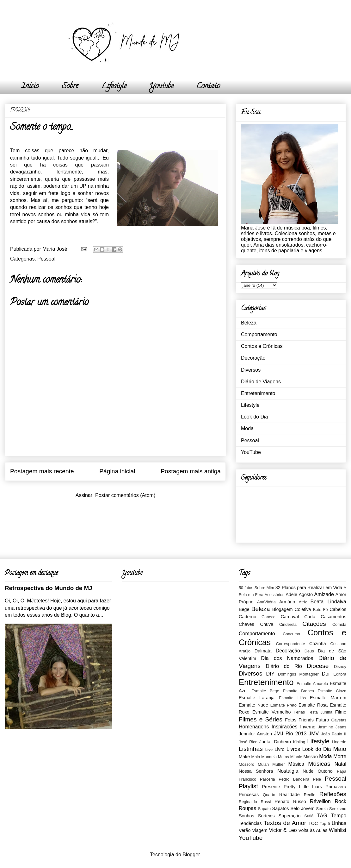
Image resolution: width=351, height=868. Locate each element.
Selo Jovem (302, 808)
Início (30, 87)
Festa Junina (320, 712)
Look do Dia (254, 417)
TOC (313, 823)
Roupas (247, 808)
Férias (299, 712)
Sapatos (281, 808)
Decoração (253, 358)
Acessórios (275, 595)
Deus (309, 651)
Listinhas (251, 749)
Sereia (322, 809)
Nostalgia (288, 771)
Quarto (269, 795)
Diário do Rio (284, 666)
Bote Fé (320, 610)
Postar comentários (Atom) (125, 495)
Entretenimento (258, 393)
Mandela (269, 757)
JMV (314, 734)
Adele (291, 594)
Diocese (318, 666)
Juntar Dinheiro (275, 742)
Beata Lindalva (328, 602)
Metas (283, 757)
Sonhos (246, 816)
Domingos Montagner (298, 674)
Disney (340, 667)
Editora (340, 674)
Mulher (278, 764)
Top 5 (325, 824)
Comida (339, 624)
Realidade (289, 795)
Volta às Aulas (313, 830)
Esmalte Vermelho (272, 712)
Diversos (251, 370)
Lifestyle (114, 87)
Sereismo (338, 809)
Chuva (267, 624)
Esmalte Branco (298, 691)
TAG (322, 816)
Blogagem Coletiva (292, 609)
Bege (244, 609)
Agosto (306, 594)
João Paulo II (334, 734)
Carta (310, 617)
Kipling (299, 742)
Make (244, 757)
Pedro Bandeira (294, 779)
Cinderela (288, 624)
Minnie (296, 757)
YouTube (251, 452)
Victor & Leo (283, 830)
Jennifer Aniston (255, 734)
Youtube (162, 87)
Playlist (248, 786)
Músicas (319, 764)
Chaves (246, 624)
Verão (245, 830)
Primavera (336, 787)
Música (296, 764)
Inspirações (285, 727)
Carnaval (290, 617)
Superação (290, 816)
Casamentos (333, 617)
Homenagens (254, 727)
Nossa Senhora (256, 771)
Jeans (341, 727)
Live (269, 749)
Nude (308, 771)
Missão (311, 757)
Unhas (339, 823)
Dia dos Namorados (287, 658)
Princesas (249, 795)
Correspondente (291, 644)
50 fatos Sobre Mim (256, 588)
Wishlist (338, 830)
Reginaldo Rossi (255, 802)
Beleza (249, 323)
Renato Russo (290, 802)
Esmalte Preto (283, 705)
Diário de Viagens (261, 382)
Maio (340, 749)
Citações (314, 624)
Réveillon (320, 801)
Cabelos (338, 609)
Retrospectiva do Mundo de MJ (48, 588)
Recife (310, 795)
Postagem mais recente (42, 471)
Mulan (263, 764)
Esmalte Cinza (332, 691)
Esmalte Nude (253, 705)
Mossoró (246, 764)
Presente (271, 787)
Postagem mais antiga (191, 471)
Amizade (324, 594)
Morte (340, 756)
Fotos (291, 720)
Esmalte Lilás (292, 698)
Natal (340, 764)
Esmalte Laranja (257, 698)
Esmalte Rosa (313, 705)
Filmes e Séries (261, 719)
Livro (279, 749)
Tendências (250, 823)
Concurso (291, 634)
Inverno (308, 727)
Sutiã (309, 816)
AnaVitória (266, 602)
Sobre (70, 87)
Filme (341, 712)
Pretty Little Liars (303, 787)
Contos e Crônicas (262, 346)
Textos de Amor (285, 823)
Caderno (247, 617)
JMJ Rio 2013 (290, 734)
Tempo (339, 816)
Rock (341, 801)
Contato (208, 87)
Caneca (268, 617)
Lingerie (339, 742)
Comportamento (259, 334)
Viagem (260, 830)
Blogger (191, 855)
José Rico (248, 742)
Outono (325, 771)
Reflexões (333, 794)
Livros (293, 749)
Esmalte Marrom (328, 698)
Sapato (265, 809)
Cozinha (318, 644)
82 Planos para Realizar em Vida (309, 588)
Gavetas (339, 720)
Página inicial (117, 471)
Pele (317, 779)
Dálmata (263, 651)
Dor (326, 674)
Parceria (268, 779)
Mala (256, 757)
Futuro (323, 720)
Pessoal (46, 259)
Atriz (303, 602)
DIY (270, 674)
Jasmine (325, 727)
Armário (287, 602)
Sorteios (266, 816)
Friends (306, 720)
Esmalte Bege (265, 691)
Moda (247, 428)
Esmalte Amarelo (312, 684)
